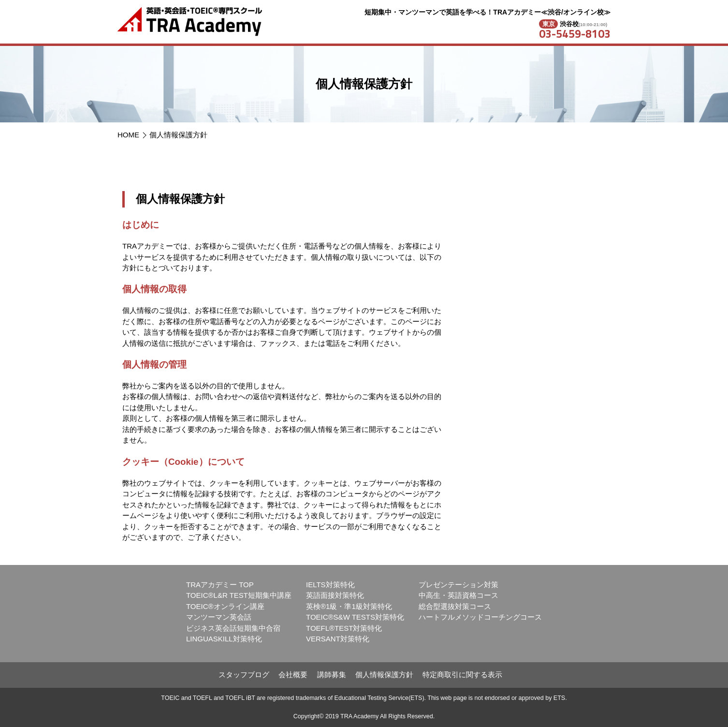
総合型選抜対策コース (455, 606)
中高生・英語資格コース (459, 595)
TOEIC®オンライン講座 (225, 606)
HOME (128, 135)
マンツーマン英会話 (219, 617)
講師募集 (332, 675)
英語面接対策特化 (335, 595)
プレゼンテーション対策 (459, 585)
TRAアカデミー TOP (220, 585)
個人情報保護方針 (178, 135)
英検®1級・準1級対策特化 (349, 606)
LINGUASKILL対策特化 (224, 639)
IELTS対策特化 (330, 585)
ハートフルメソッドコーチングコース (480, 617)
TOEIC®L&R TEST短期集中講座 (239, 595)
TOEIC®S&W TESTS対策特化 (355, 617)
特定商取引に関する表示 (462, 675)
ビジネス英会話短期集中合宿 (233, 628)
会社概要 (293, 675)
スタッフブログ (244, 675)
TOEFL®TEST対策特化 (344, 628)
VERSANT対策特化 (338, 639)
